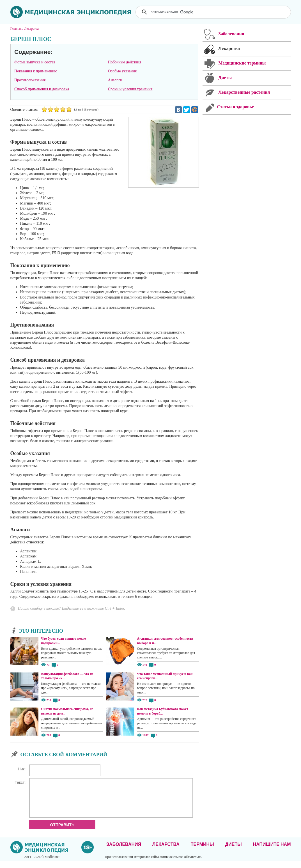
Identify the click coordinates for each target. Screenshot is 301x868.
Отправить (62, 832)
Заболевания (124, 851)
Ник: (22, 769)
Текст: (20, 782)
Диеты (234, 851)
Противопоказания (30, 80)
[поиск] (214, 12)
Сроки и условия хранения (130, 89)
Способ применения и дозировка (42, 89)
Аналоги (115, 80)
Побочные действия (125, 62)
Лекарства (166, 851)
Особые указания (122, 71)
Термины (202, 851)
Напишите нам (272, 851)
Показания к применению (36, 71)
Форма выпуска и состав (35, 62)
